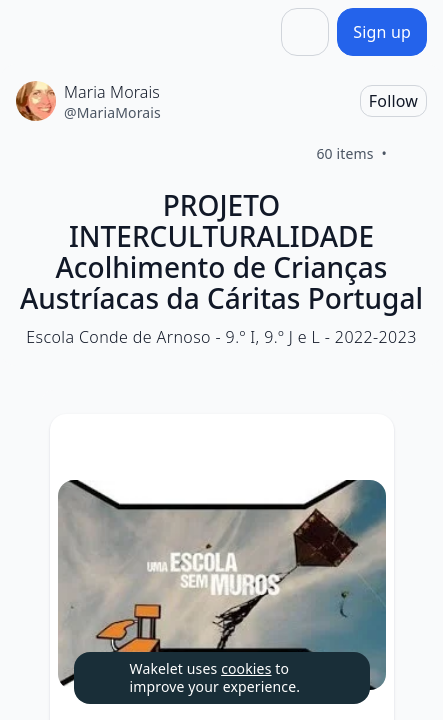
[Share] (305, 32)
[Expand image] (222, 585)
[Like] (411, 154)
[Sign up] (382, 32)
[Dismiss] (330, 678)
